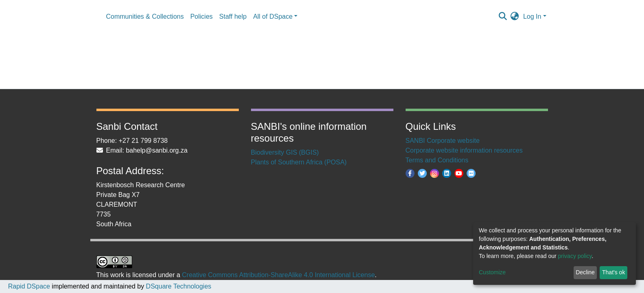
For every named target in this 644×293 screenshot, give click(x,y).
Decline (585, 272)
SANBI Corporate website (443, 141)
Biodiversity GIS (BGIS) (285, 152)
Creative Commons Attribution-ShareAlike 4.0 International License (278, 275)
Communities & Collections (145, 16)
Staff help (233, 16)
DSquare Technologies (178, 286)
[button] (515, 17)
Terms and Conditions (437, 160)
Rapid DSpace (29, 286)
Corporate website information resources (464, 150)
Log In (532, 16)
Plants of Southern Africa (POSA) (299, 162)
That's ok (613, 272)
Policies (202, 16)
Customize (492, 272)
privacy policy (575, 256)
